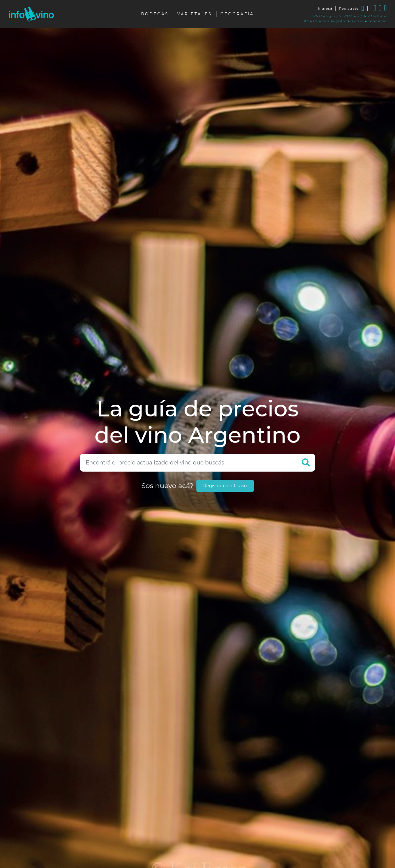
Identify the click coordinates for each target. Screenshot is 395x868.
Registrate (349, 6)
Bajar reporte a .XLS (257, 803)
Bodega (49, 856)
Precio (250, 824)
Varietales (195, 12)
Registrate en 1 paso (225, 369)
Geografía (237, 12)
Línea (168, 824)
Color (49, 823)
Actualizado (270, 824)
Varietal (49, 834)
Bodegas (155, 12)
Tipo (49, 812)
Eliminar (203, 803)
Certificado (49, 845)
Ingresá (325, 6)
